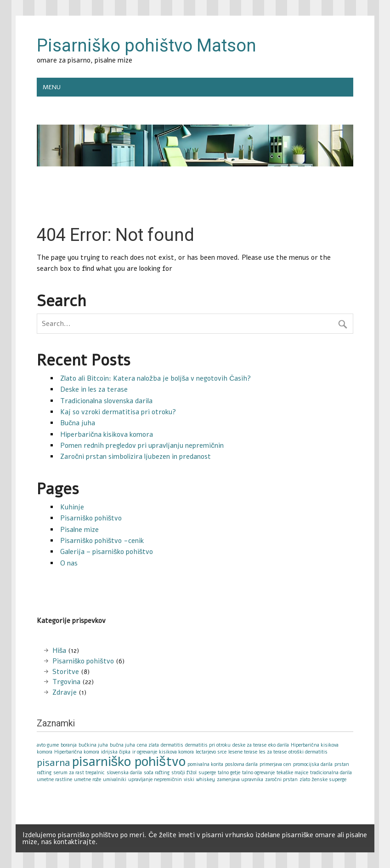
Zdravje (65, 692)
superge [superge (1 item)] (207, 773)
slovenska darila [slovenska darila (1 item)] (124, 773)
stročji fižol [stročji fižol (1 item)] (184, 773)
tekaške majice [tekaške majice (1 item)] (292, 773)
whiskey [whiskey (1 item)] (206, 779)
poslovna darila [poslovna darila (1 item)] (241, 764)
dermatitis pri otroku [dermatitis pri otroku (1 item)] (208, 745)
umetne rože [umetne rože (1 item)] (88, 779)
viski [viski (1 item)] (189, 779)
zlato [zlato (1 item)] (305, 779)
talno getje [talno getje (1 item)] (229, 773)
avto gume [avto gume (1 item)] (48, 745)
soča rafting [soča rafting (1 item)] (157, 773)
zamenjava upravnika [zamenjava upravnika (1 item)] (240, 779)
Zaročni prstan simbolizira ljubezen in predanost (136, 457)
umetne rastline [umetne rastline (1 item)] (54, 779)
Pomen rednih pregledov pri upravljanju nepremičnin (142, 445)
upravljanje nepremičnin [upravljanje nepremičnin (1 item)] (155, 779)
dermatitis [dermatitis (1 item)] (172, 745)
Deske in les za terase (94, 389)
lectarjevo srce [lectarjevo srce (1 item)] (211, 752)
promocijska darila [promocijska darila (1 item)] (313, 764)
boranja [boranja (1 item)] (69, 745)
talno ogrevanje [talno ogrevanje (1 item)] (258, 773)
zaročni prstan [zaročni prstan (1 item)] (281, 779)
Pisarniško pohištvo (91, 518)
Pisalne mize (79, 530)
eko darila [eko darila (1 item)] (279, 745)
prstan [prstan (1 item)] (342, 764)
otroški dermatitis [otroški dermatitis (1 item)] (308, 752)
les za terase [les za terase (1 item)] (273, 752)
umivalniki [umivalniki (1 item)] (115, 779)
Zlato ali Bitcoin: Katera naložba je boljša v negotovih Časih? (155, 378)
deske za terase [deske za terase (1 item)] (249, 745)
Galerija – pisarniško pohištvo (107, 552)
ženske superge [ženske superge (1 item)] (329, 779)
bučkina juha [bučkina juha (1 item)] (93, 745)
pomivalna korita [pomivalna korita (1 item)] (205, 764)
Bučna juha (78, 423)
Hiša (59, 651)
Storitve (66, 672)
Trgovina (66, 682)
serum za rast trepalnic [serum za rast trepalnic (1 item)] (79, 773)
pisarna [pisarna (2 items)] (54, 763)
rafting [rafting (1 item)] (44, 773)
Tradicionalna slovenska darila (106, 401)
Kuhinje (72, 507)
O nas (69, 563)
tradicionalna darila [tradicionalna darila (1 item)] (331, 773)
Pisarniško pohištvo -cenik (102, 541)
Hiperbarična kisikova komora (107, 434)
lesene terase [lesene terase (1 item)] (243, 752)
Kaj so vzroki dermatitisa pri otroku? (118, 412)
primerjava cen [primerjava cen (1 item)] (275, 764)
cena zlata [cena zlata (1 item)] (148, 745)
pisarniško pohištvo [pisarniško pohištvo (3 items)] (129, 761)
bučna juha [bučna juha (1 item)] (122, 745)
